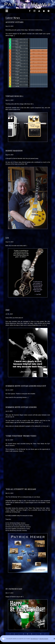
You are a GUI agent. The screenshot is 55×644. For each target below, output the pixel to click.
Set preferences (34, 639)
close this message (44, 639)
